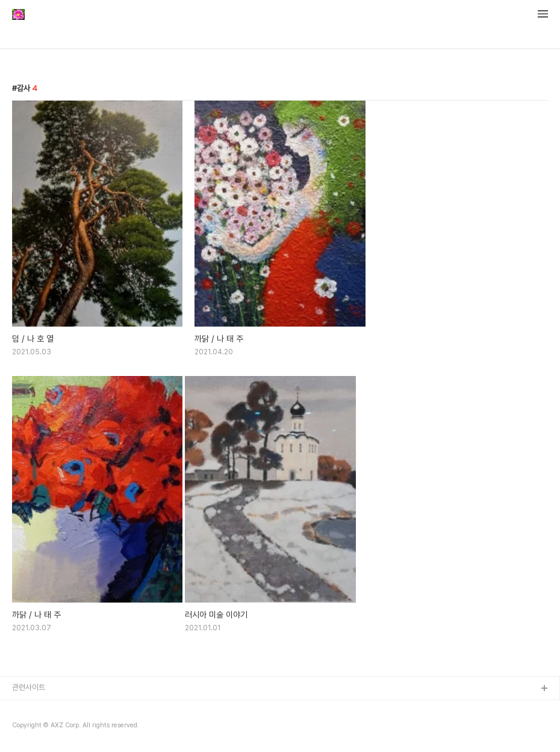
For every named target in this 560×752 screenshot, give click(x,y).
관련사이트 (29, 687)
